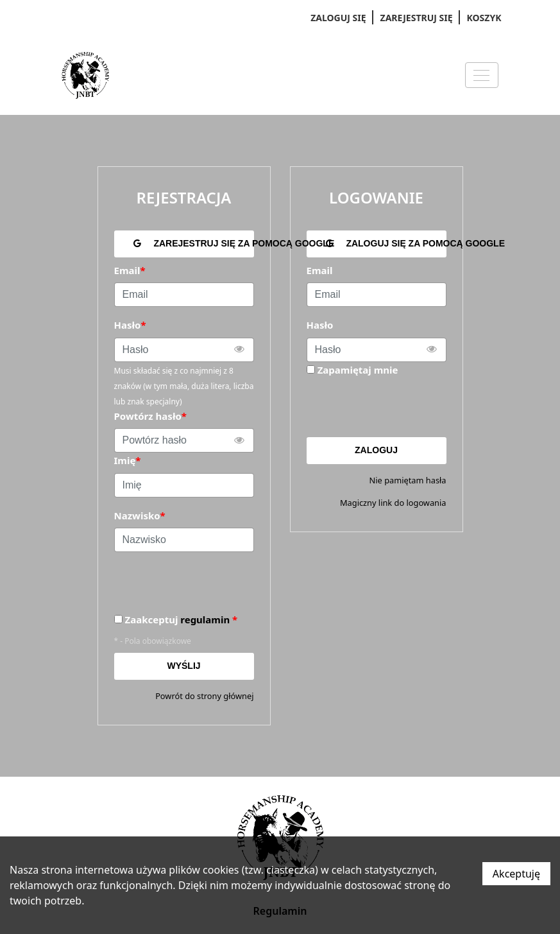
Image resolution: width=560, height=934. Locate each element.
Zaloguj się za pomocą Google (386, 243)
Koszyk (484, 18)
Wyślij (183, 666)
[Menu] (482, 75)
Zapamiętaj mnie (358, 370)
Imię (128, 460)
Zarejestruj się (417, 18)
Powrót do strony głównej (204, 696)
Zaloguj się (338, 18)
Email (320, 270)
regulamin (205, 619)
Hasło (320, 325)
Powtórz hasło (150, 416)
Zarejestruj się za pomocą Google (194, 243)
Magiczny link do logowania (393, 503)
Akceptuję (516, 874)
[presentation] (404, 407)
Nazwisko (140, 515)
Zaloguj (376, 450)
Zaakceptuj (182, 620)
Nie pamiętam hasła (408, 480)
